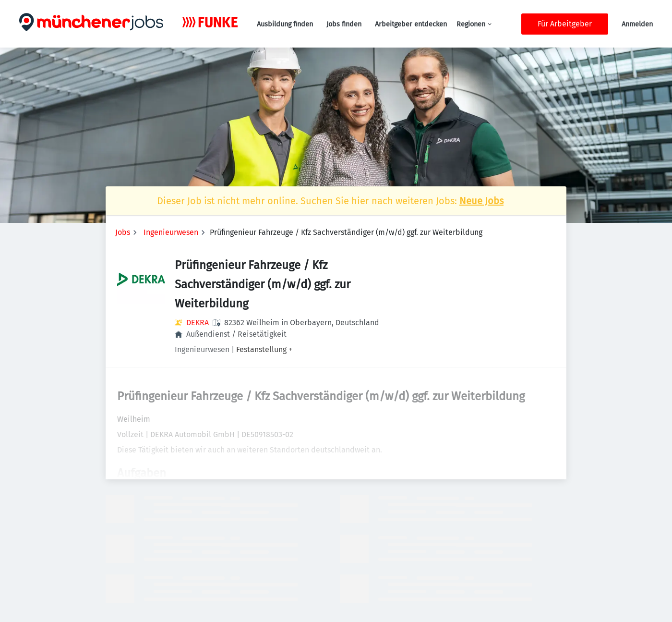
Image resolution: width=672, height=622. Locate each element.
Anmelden (637, 24)
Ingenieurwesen (171, 232)
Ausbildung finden (285, 24)
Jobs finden (344, 24)
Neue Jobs (481, 201)
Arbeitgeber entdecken (411, 24)
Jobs (123, 232)
